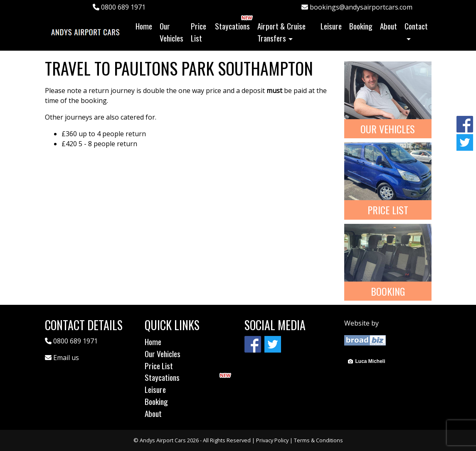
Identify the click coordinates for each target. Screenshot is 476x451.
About (388, 26)
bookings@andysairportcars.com (357, 7)
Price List (199, 32)
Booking (361, 26)
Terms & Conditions (318, 440)
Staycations (232, 26)
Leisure (331, 26)
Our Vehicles (171, 32)
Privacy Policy (272, 440)
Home (146, 26)
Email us (66, 358)
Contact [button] (416, 26)
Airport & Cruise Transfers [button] (281, 32)
